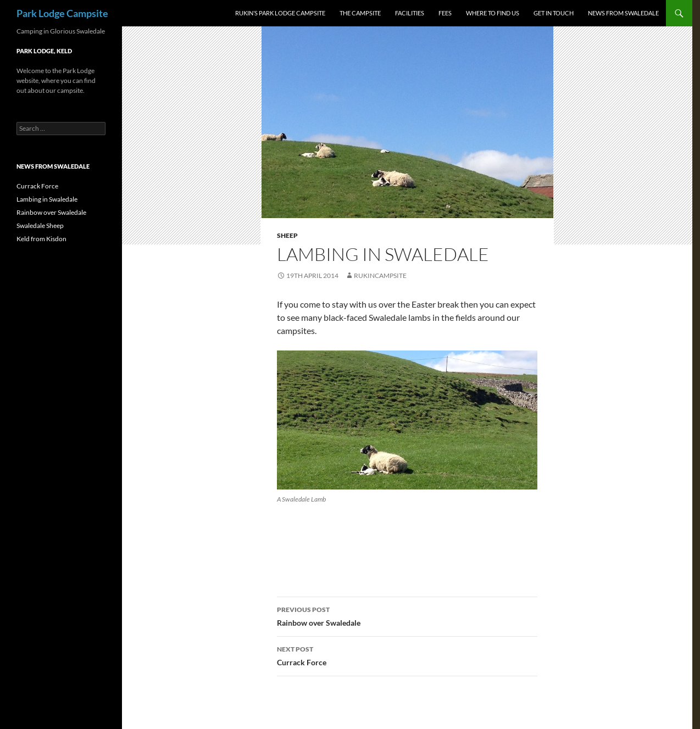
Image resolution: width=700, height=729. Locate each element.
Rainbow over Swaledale (407, 615)
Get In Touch (554, 13)
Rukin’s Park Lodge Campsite (280, 13)
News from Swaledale (623, 13)
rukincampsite (380, 276)
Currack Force (407, 655)
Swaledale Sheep (40, 226)
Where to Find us (493, 13)
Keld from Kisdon (41, 239)
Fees (445, 13)
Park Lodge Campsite (62, 13)
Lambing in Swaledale (47, 199)
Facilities (410, 13)
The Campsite (360, 13)
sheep (287, 235)
